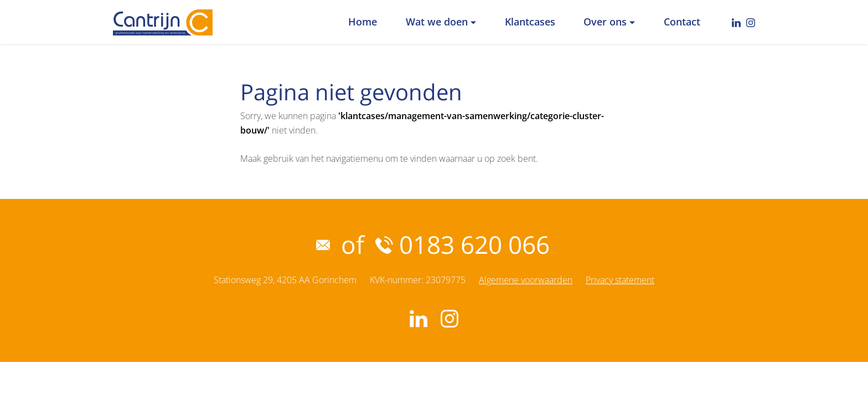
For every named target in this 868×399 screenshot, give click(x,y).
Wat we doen (437, 22)
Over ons (605, 22)
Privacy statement (620, 280)
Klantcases (530, 22)
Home (363, 22)
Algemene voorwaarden (526, 280)
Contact (682, 22)
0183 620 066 (463, 244)
